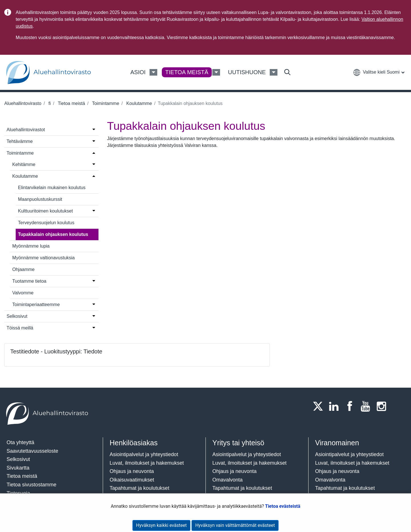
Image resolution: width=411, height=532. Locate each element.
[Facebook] (351, 406)
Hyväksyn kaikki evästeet (161, 525)
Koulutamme (138, 103)
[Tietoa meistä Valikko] (216, 72)
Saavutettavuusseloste (32, 451)
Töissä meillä (20, 328)
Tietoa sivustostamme (31, 485)
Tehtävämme (20, 141)
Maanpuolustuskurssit (40, 199)
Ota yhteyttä (20, 442)
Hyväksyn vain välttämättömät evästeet (235, 525)
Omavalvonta (227, 480)
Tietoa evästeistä (283, 506)
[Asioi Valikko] (153, 72)
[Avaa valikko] (94, 129)
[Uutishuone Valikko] (274, 72)
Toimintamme (105, 103)
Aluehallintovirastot (26, 130)
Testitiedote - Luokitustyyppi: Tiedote (56, 351)
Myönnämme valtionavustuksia (44, 258)
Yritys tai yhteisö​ (238, 443)
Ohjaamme (23, 269)
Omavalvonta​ (330, 480)
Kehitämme (24, 164)
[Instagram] (383, 406)
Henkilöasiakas (134, 443)
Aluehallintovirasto (23, 103)
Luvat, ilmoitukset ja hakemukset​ (147, 463)
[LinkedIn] (336, 406)
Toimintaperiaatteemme (36, 305)
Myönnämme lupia (31, 246)
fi (49, 103)
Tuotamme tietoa (29, 281)
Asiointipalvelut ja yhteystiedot (144, 454)
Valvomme (23, 293)
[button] (379, 72)
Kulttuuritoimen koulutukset (45, 211)
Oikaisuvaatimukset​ (132, 480)
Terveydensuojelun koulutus (46, 223)
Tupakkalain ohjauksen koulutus (53, 234)
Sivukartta (18, 468)
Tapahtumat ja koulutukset (139, 488)
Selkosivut (17, 316)
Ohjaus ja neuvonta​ (132, 471)
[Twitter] (320, 406)
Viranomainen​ (337, 443)
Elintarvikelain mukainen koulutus (52, 188)
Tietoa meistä (71, 103)
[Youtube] (367, 406)
